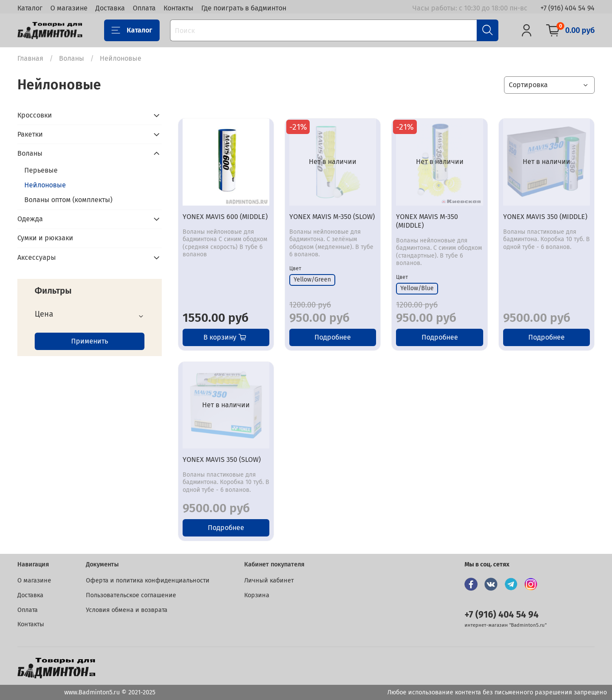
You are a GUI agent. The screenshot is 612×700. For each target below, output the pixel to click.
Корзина (257, 595)
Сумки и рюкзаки (45, 238)
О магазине (69, 8)
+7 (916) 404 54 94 (568, 8)
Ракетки (30, 134)
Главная (30, 58)
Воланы (72, 58)
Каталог (30, 8)
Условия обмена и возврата (127, 610)
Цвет (295, 268)
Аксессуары (37, 257)
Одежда (30, 219)
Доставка (110, 8)
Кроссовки (35, 115)
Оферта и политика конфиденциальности (148, 581)
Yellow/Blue (417, 288)
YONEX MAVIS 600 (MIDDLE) (225, 217)
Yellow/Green (312, 280)
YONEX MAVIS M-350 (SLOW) (332, 217)
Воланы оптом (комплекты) (68, 200)
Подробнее (333, 337)
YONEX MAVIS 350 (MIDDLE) (545, 217)
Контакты (178, 8)
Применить (90, 341)
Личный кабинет (269, 581)
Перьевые (41, 170)
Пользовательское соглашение (131, 595)
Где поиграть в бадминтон (244, 8)
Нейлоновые (45, 185)
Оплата (144, 8)
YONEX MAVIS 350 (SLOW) (222, 460)
